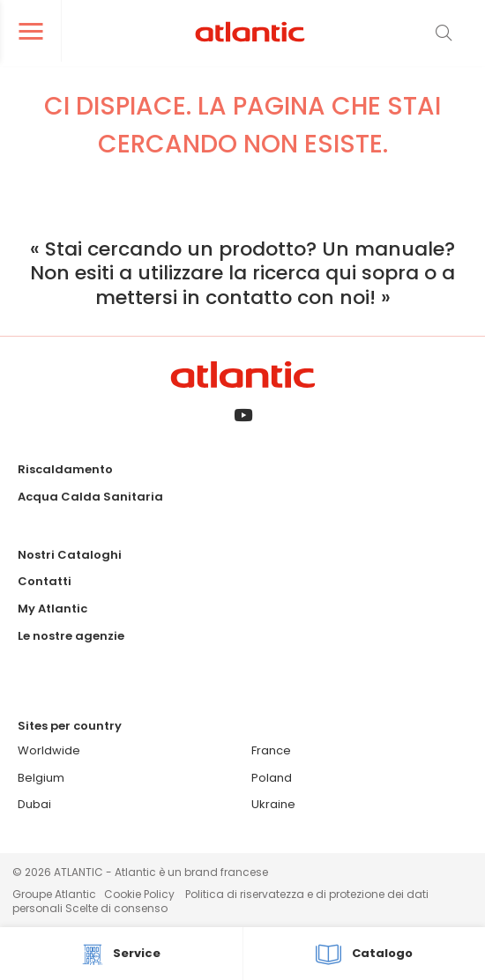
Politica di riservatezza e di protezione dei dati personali (220, 901)
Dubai (34, 804)
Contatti (45, 581)
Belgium (41, 778)
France (271, 750)
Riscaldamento (65, 469)
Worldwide (49, 750)
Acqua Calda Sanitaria (90, 497)
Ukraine (273, 804)
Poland (272, 778)
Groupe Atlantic (54, 894)
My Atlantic (52, 609)
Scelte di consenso (116, 908)
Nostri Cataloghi (70, 555)
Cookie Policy (139, 894)
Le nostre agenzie (71, 636)
